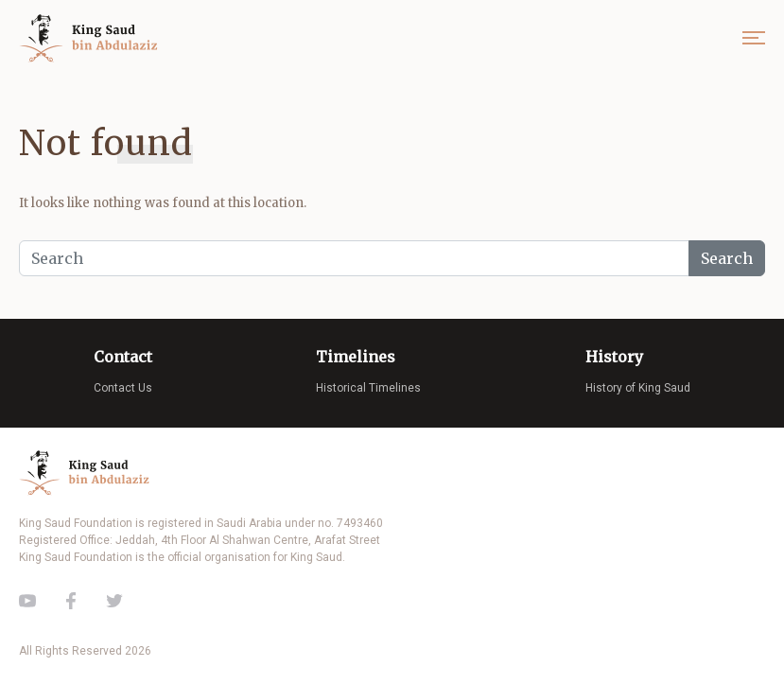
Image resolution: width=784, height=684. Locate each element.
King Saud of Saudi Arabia (93, 38)
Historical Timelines (368, 388)
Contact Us (123, 388)
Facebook (71, 601)
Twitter (114, 601)
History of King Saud (638, 388)
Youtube (27, 601)
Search (727, 258)
